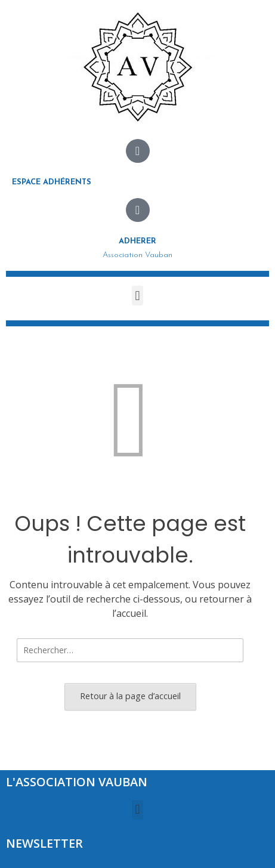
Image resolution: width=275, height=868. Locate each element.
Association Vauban (137, 255)
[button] (137, 296)
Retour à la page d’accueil (130, 696)
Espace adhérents (52, 182)
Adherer (137, 241)
